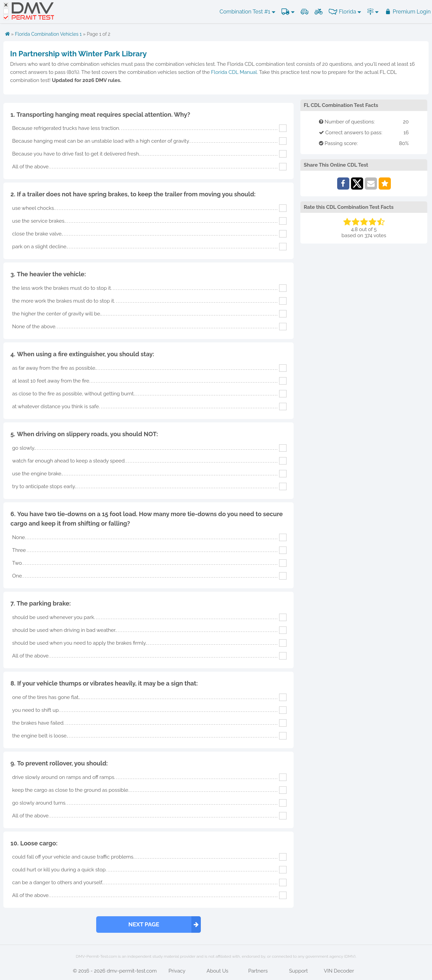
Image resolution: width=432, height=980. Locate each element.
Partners (258, 971)
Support (298, 971)
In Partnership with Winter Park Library (78, 54)
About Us (217, 971)
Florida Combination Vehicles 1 (48, 34)
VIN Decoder (339, 971)
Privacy (177, 971)
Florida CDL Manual (234, 72)
